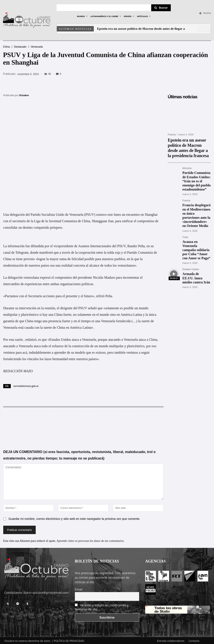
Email (79, 589)
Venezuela (37, 47)
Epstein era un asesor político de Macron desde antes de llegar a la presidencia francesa (189, 143)
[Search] (161, 8)
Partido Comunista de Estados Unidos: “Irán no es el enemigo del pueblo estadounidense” (196, 167)
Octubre (24, 95)
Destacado (20, 47)
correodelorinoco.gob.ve (26, 385)
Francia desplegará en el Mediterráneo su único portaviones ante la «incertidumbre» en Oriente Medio (196, 193)
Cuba (185, 210)
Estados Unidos (191, 234)
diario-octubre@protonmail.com (46, 592)
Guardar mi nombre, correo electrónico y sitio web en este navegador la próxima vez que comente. (74, 518)
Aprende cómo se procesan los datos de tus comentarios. (91, 540)
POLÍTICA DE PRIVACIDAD (69, 640)
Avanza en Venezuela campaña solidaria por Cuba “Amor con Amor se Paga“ (195, 218)
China (6, 47)
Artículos (187, 159)
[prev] (201, 29)
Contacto (194, 640)
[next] (208, 29)
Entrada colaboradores (171, 640)
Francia (172, 135)
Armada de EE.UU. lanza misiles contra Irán (196, 239)
